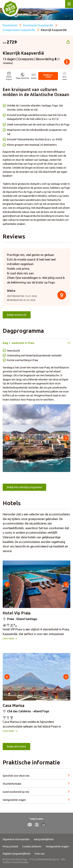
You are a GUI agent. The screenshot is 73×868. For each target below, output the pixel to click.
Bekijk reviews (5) (17, 315)
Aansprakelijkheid (44, 839)
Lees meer (8, 638)
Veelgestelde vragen (57, 846)
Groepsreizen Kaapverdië (19, 30)
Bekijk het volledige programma (24, 487)
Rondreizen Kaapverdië (38, 25)
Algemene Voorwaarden (16, 839)
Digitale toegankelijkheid (16, 854)
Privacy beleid (10, 846)
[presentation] (7, 438)
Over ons (40, 854)
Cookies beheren (32, 846)
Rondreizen (10, 25)
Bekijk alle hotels (16, 747)
